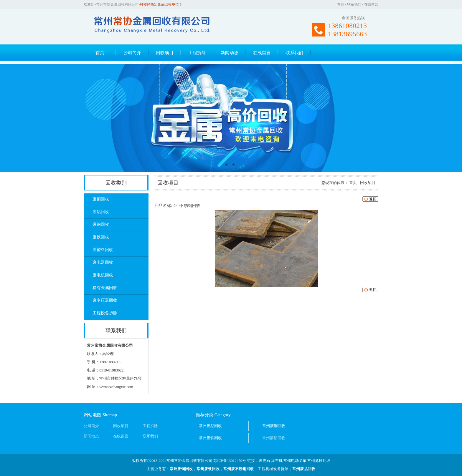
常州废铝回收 (274, 438)
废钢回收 (101, 224)
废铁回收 (101, 237)
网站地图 (93, 415)
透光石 (264, 461)
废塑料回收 (103, 250)
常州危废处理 (319, 461)
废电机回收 (103, 275)
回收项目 (165, 53)
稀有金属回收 (105, 288)
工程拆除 (197, 53)
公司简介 (132, 53)
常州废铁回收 (208, 469)
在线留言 (371, 4)
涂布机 (277, 461)
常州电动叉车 (295, 461)
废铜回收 (101, 199)
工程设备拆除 (105, 313)
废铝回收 (101, 212)
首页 (341, 4)
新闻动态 (230, 53)
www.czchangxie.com (116, 387)
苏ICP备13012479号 (230, 461)
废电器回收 (103, 262)
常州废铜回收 (181, 469)
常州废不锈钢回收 (239, 469)
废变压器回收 (105, 300)
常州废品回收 (304, 469)
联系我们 (354, 4)
